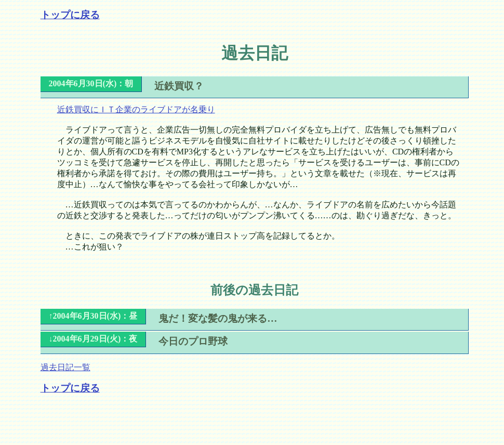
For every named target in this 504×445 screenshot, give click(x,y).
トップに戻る (70, 15)
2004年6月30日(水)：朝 (91, 83)
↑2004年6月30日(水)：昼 (93, 316)
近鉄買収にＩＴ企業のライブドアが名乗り (136, 109)
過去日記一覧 (65, 367)
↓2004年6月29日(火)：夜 (93, 339)
